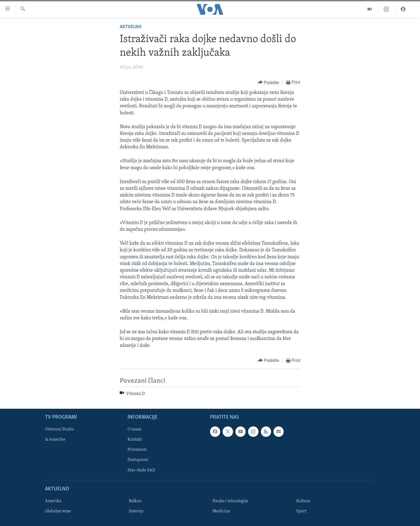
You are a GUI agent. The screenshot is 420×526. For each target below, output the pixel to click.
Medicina (221, 511)
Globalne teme (58, 511)
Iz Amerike (55, 440)
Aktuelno (131, 27)
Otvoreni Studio (59, 429)
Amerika (53, 501)
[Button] (268, 83)
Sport (301, 511)
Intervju (136, 511)
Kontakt (135, 440)
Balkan (135, 501)
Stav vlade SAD (141, 470)
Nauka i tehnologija (230, 501)
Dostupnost (138, 460)
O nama (134, 429)
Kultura (303, 501)
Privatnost (137, 450)
